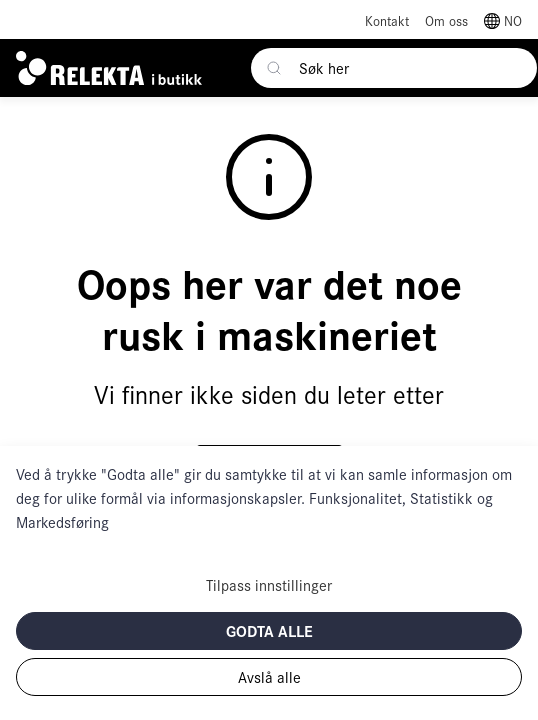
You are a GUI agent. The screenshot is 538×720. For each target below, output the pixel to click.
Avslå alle (269, 676)
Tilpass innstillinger (269, 584)
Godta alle (269, 630)
